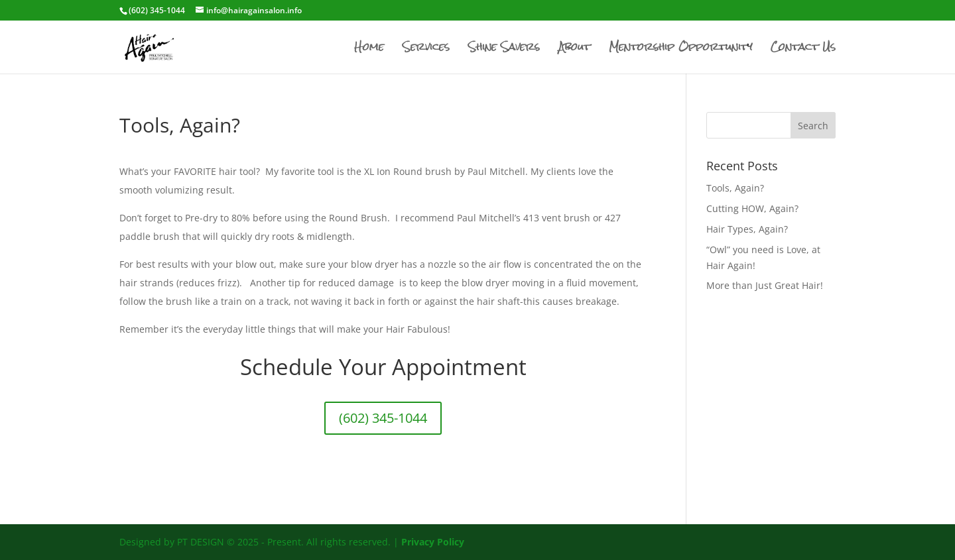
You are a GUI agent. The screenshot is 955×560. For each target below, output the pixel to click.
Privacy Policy (433, 542)
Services (426, 50)
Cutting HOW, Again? (752, 208)
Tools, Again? (735, 188)
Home (369, 50)
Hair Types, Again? (747, 229)
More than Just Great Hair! (765, 285)
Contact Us (803, 50)
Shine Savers (504, 50)
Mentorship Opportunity (680, 50)
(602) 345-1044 (383, 418)
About (574, 50)
